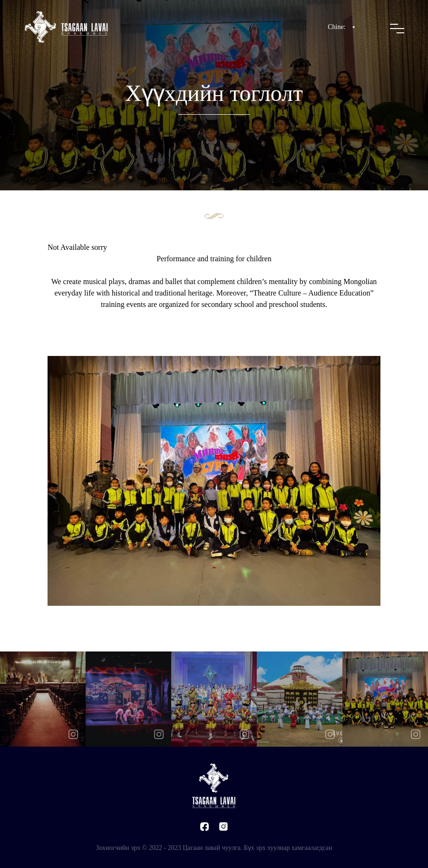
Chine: (342, 27)
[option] (43, 699)
